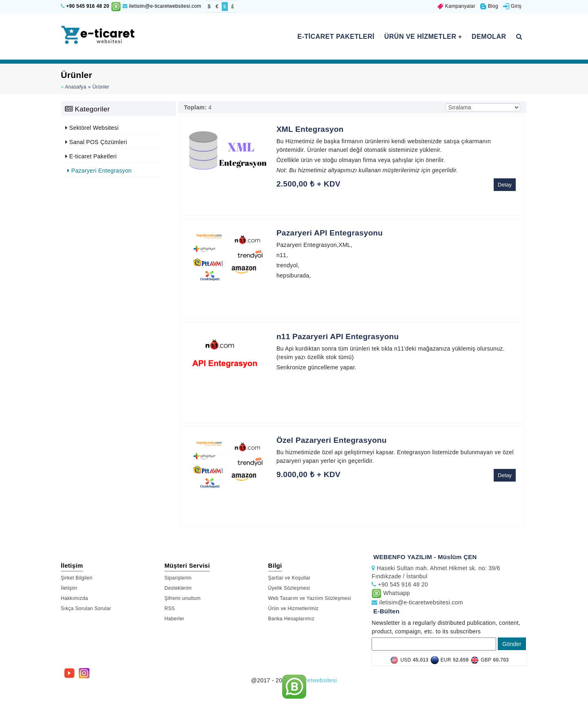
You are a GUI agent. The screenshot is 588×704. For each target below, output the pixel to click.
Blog (489, 6)
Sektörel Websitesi (92, 128)
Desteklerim (178, 588)
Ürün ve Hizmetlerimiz (294, 609)
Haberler (174, 619)
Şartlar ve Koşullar (290, 578)
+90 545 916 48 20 (88, 6)
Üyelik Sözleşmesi (289, 588)
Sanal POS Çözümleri (96, 142)
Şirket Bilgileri (77, 578)
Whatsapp (391, 593)
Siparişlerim (178, 578)
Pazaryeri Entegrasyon (99, 171)
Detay (505, 185)
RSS (170, 609)
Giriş (512, 6)
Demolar (489, 37)
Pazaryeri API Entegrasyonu (330, 233)
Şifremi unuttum (183, 598)
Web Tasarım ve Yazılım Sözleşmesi (310, 598)
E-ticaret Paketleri (336, 37)
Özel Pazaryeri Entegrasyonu (332, 440)
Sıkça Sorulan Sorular (86, 609)
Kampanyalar (456, 6)
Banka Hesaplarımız (291, 619)
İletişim (69, 588)
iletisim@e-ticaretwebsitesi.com (162, 6)
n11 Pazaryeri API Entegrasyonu (338, 336)
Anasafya (76, 87)
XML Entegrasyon (310, 129)
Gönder (512, 644)
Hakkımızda (74, 598)
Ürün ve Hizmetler (423, 37)
